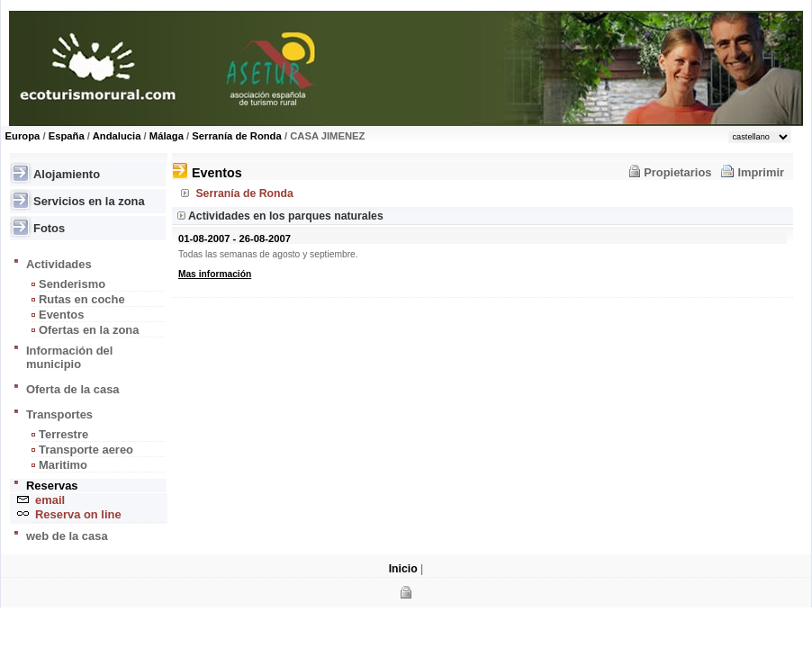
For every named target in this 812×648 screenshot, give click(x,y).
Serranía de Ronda (236, 136)
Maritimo (63, 465)
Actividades (59, 264)
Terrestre (63, 434)
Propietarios (677, 172)
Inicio (403, 569)
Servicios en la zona (89, 201)
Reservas (52, 486)
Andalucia (117, 136)
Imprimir (761, 172)
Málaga (167, 136)
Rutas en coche (82, 299)
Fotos (49, 228)
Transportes (59, 414)
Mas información (215, 274)
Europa (23, 136)
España (67, 136)
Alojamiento (67, 174)
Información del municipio (69, 357)
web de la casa (67, 536)
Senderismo (72, 284)
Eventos (61, 315)
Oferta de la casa (73, 389)
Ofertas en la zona (89, 330)
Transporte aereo (86, 450)
